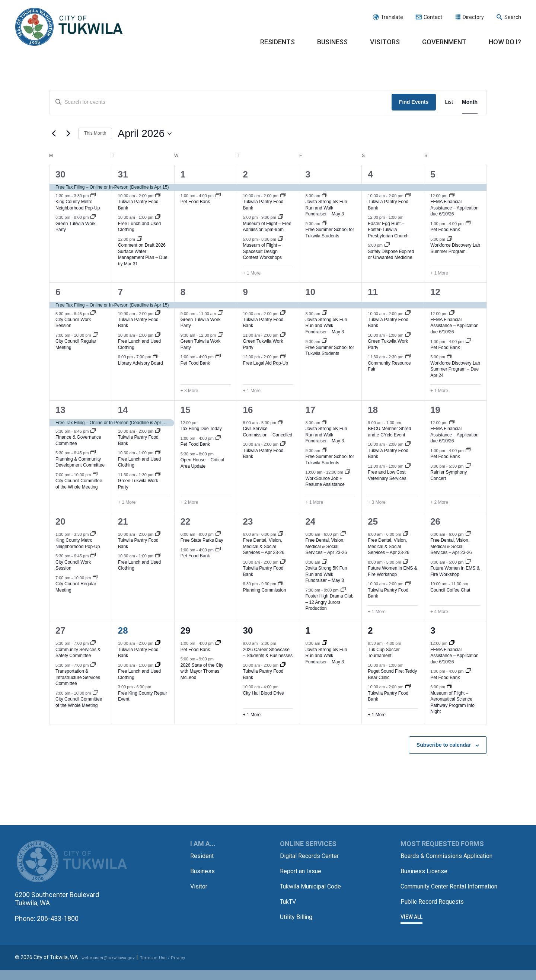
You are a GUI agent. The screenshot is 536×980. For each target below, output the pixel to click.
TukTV (289, 900)
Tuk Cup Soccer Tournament (384, 653)
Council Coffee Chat (450, 590)
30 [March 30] (60, 174)
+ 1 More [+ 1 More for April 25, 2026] (377, 612)
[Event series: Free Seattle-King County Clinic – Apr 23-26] (281, 534)
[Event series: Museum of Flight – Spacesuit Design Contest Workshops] (281, 239)
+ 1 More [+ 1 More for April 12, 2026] (439, 391)
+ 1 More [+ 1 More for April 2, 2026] (252, 273)
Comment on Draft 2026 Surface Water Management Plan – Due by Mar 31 (143, 254)
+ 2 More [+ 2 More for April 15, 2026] (189, 502)
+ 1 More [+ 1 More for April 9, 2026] (252, 391)
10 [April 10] (310, 292)
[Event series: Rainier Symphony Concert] (468, 466)
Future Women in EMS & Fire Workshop (393, 571)
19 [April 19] (435, 410)
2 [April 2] (245, 174)
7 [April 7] (120, 292)
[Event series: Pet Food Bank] (218, 196)
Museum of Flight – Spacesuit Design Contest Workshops (263, 251)
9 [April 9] (245, 292)
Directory (473, 17)
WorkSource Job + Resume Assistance (325, 482)
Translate (392, 17)
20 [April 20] (60, 521)
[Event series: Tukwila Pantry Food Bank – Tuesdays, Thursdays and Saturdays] (158, 196)
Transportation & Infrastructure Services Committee (78, 677)
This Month (95, 133)
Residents (277, 42)
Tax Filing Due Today (201, 429)
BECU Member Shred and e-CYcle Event (389, 432)
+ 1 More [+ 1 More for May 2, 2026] (377, 715)
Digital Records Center (313, 856)
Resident (203, 856)
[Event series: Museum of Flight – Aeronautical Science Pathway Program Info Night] (450, 687)
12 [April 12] (435, 292)
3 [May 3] (433, 630)
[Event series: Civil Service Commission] (281, 423)
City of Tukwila (69, 27)
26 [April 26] (435, 521)
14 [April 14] (123, 410)
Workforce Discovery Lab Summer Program (455, 248)
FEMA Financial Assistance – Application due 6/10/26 (454, 208)
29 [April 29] (186, 630)
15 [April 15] (186, 410)
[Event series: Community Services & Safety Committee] (93, 643)
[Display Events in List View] (449, 102)
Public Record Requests (436, 917)
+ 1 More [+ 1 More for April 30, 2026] (252, 715)
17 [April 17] (310, 410)
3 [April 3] (308, 174)
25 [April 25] (373, 521)
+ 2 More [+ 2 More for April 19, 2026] (439, 502)
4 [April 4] (370, 174)
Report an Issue (303, 870)
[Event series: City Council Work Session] (93, 313)
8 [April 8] (183, 292)
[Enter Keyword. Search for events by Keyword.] (221, 102)
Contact (433, 17)
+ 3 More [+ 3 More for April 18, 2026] (377, 502)
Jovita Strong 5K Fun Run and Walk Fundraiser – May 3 (326, 208)
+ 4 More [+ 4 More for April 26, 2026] (439, 612)
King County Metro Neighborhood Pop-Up (78, 205)
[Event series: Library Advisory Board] (156, 357)
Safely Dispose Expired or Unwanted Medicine (391, 255)
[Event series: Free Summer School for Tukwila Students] (325, 224)
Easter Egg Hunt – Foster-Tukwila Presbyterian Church (388, 230)
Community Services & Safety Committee (78, 653)
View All (411, 932)
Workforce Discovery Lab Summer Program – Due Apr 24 (455, 369)
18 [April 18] (373, 410)
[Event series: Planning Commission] (281, 584)
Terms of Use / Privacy (179, 968)
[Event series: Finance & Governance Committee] (93, 431)
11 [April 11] (373, 292)
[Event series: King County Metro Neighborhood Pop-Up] (93, 196)
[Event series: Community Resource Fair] (408, 357)
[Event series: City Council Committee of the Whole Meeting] (95, 475)
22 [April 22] (186, 521)
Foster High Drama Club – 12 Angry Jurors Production (329, 602)
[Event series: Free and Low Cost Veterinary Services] (408, 466)
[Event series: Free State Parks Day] (218, 534)
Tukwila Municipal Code (315, 885)
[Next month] (68, 134)
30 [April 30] (248, 630)
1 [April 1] (183, 174)
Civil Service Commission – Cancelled (268, 432)
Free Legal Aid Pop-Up (266, 363)
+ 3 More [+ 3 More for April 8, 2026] (189, 391)
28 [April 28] (123, 630)
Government (444, 42)
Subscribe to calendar (444, 745)
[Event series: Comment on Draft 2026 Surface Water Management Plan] (140, 239)
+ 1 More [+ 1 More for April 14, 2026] (127, 502)
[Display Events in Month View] (470, 102)
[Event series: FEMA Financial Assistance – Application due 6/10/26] (452, 196)
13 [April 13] (60, 410)
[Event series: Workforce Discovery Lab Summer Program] (450, 239)
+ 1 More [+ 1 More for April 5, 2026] (439, 273)
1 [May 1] (308, 630)
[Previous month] (54, 134)
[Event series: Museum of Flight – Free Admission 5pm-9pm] (281, 217)
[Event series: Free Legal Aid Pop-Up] (283, 357)
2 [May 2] (370, 630)
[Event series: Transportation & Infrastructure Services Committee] (93, 665)
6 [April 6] (58, 292)
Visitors (385, 42)
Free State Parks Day (202, 540)
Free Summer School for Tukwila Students (330, 233)
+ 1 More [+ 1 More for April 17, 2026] (314, 502)
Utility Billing (298, 915)
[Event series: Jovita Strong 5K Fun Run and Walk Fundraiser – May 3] (325, 196)
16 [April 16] (248, 410)
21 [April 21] (123, 521)
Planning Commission (265, 590)
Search (513, 17)
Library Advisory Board (141, 363)
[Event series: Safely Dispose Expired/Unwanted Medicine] (387, 245)
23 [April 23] (248, 521)
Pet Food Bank (195, 202)
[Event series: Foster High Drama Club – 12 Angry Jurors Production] (343, 590)
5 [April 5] (433, 174)
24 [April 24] (310, 521)
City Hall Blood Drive (264, 693)
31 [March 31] (123, 174)
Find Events (414, 102)
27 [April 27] (60, 630)
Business (332, 42)
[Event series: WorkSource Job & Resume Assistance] (348, 472)
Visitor (200, 885)
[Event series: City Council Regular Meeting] (95, 335)
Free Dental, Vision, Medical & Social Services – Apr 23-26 (264, 546)
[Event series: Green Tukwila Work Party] (93, 217)
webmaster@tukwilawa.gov (114, 968)
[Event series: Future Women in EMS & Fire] (406, 562)
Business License (427, 879)
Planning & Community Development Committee (80, 462)
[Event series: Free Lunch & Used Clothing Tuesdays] (158, 217)
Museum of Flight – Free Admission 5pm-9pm (267, 227)
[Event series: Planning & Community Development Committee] (93, 453)
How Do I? (505, 42)
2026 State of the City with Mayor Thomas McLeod (202, 671)
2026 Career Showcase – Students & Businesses (268, 653)
